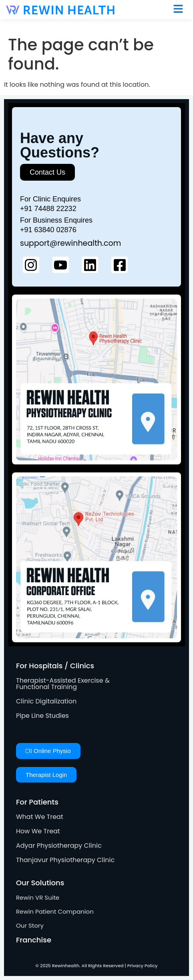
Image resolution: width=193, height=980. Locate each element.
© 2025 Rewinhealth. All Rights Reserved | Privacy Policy (97, 966)
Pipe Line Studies (42, 716)
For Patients (37, 802)
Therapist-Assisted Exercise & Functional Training (63, 684)
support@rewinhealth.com (70, 243)
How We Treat (38, 831)
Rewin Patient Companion (55, 911)
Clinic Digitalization (46, 701)
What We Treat (40, 817)
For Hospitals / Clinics (55, 666)
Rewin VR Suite (38, 897)
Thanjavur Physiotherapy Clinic (65, 860)
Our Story (30, 925)
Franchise (34, 940)
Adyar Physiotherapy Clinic (59, 846)
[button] (178, 10)
